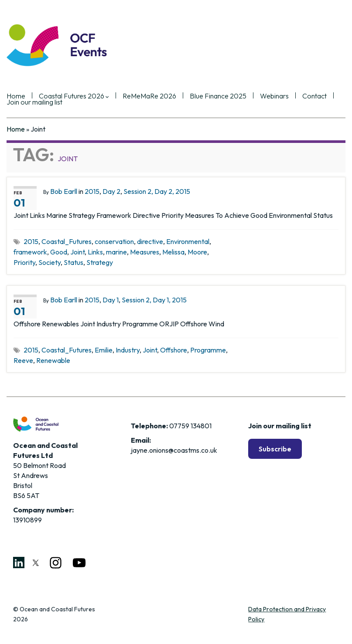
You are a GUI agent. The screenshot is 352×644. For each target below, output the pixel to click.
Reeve (23, 360)
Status (73, 262)
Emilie (104, 350)
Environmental (188, 241)
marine (116, 252)
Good (59, 252)
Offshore (174, 350)
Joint (77, 252)
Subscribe (275, 449)
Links (95, 252)
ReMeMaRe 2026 (149, 96)
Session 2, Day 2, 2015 (157, 191)
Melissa (173, 252)
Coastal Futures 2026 (74, 96)
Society (50, 262)
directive (150, 241)
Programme (208, 350)
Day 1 (111, 300)
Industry (128, 350)
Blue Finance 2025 (218, 96)
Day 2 (111, 191)
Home (16, 129)
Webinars (274, 96)
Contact (314, 96)
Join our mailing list (34, 102)
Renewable (53, 360)
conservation (114, 241)
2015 (92, 191)
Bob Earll (64, 191)
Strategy (100, 262)
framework (30, 252)
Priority (24, 262)
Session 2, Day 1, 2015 (154, 300)
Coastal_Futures (67, 241)
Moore (197, 252)
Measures (145, 252)
